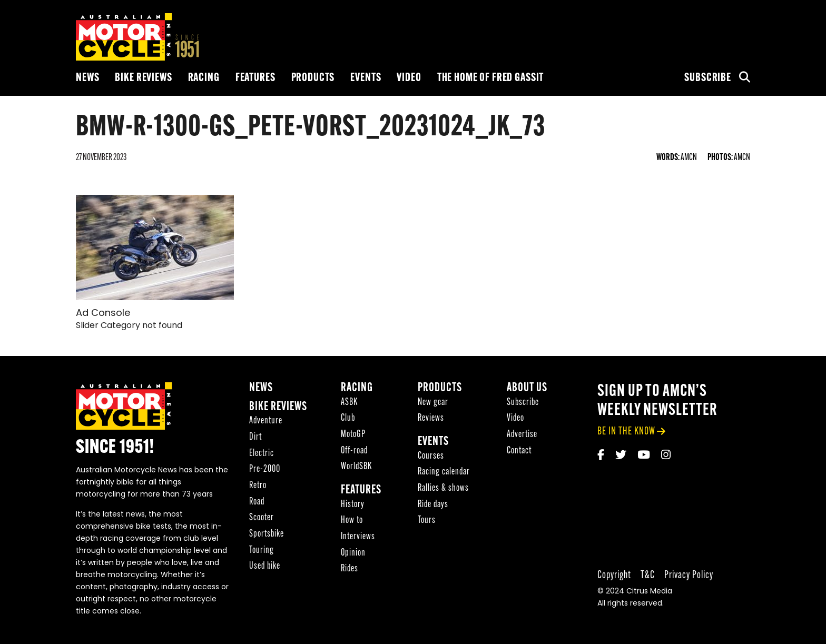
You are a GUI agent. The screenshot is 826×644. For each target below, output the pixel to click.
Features (255, 78)
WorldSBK (356, 467)
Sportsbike (267, 534)
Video (409, 78)
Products (313, 78)
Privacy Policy (689, 575)
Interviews (358, 537)
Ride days (433, 505)
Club (348, 418)
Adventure (266, 421)
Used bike (265, 566)
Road (257, 502)
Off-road (354, 451)
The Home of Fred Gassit (491, 78)
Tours (427, 521)
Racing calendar (444, 472)
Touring (262, 551)
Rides (350, 569)
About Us (527, 388)
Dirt (255, 437)
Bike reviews (143, 78)
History (353, 505)
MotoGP (353, 435)
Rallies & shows (443, 488)
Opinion (353, 553)
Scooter (262, 518)
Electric (262, 454)
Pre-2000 (265, 469)
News (87, 78)
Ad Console (103, 314)
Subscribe (708, 78)
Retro (258, 486)
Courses (431, 456)
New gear (433, 403)
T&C (648, 575)
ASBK (349, 403)
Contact (519, 451)
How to (352, 521)
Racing (204, 78)
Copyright (614, 575)
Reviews (431, 418)
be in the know (626, 432)
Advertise (522, 435)
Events (366, 78)
